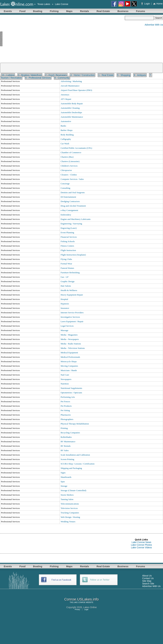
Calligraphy (66, 139)
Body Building (67, 135)
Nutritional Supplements (71, 388)
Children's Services (69, 166)
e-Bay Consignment (69, 210)
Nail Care (65, 375)
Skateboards (66, 477)
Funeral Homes (67, 268)
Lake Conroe (62, 4)
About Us (147, 576)
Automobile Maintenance (72, 117)
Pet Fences (65, 401)
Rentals (84, 11)
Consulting (65, 188)
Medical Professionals (70, 357)
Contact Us (148, 578)
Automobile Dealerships (71, 112)
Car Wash (65, 144)
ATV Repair (66, 99)
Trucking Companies (70, 513)
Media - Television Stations (73, 348)
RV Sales (65, 450)
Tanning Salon (67, 499)
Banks (63, 126)
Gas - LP (64, 277)
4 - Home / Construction (82, 75)
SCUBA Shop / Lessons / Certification (77, 464)
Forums (141, 11)
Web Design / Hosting (70, 517)
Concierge (65, 184)
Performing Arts (68, 397)
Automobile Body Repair (72, 104)
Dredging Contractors (70, 201)
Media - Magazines (69, 335)
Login (146, 4)
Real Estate (103, 11)
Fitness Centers (67, 246)
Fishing (54, 11)
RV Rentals (66, 446)
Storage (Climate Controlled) (73, 490)
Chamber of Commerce (71, 152)
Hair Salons (66, 286)
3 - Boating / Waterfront (30, 75)
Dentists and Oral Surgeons (73, 192)
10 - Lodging (8, 75)
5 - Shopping (124, 75)
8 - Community (62, 78)
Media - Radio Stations (71, 344)
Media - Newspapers (70, 339)
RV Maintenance (68, 441)
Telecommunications (70, 504)
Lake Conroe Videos (142, 547)
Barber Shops (67, 130)
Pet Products (66, 406)
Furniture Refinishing (70, 273)
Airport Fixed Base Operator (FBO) (76, 90)
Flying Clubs (66, 259)
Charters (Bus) (67, 157)
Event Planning (67, 232)
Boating (38, 11)
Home (158, 4)
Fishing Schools (68, 241)
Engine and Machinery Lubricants (76, 219)
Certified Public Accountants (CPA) (76, 148)
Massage (64, 330)
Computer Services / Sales (72, 179)
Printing (64, 428)
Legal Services (67, 326)
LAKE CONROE (79, 602)
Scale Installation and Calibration (75, 455)
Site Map (147, 581)
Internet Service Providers (72, 313)
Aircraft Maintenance (70, 86)
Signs (63, 473)
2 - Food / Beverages (56, 75)
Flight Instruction (68, 250)
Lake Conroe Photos (141, 545)
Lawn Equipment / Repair (72, 321)
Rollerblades (66, 437)
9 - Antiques (140, 75)
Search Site (148, 584)
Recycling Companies (70, 433)
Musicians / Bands (69, 370)
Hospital (64, 299)
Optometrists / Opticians (71, 393)
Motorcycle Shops (69, 361)
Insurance (65, 308)
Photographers (67, 419)
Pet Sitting (65, 410)
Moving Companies (69, 366)
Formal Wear (66, 264)
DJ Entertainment (68, 197)
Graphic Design (68, 281)
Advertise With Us (154, 25)
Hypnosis (65, 304)
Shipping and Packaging (71, 468)
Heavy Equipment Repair (72, 295)
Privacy (77, 609)
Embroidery (66, 215)
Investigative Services (70, 317)
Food (22, 11)
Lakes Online (90, 607)
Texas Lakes (44, 4)
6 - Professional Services (38, 78)
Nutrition (65, 384)
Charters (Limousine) (70, 161)
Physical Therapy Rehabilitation (75, 424)
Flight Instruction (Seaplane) (73, 255)
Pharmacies (66, 415)
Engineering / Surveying (71, 224)
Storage (64, 486)
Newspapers (66, 379)
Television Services (69, 508)
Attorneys (65, 95)
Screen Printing (67, 459)
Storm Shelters (67, 495)
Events (8, 11)
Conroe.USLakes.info (81, 599)
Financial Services (69, 237)
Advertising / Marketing (71, 81)
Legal (86, 609)
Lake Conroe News (141, 542)
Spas (63, 482)
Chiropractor (66, 170)
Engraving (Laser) (69, 228)
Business (123, 11)
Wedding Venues (68, 522)
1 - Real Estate (106, 75)
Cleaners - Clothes (69, 175)
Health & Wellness (69, 290)
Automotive (66, 121)
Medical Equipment (69, 353)
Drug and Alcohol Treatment (73, 206)
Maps (69, 11)
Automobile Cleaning (70, 108)
